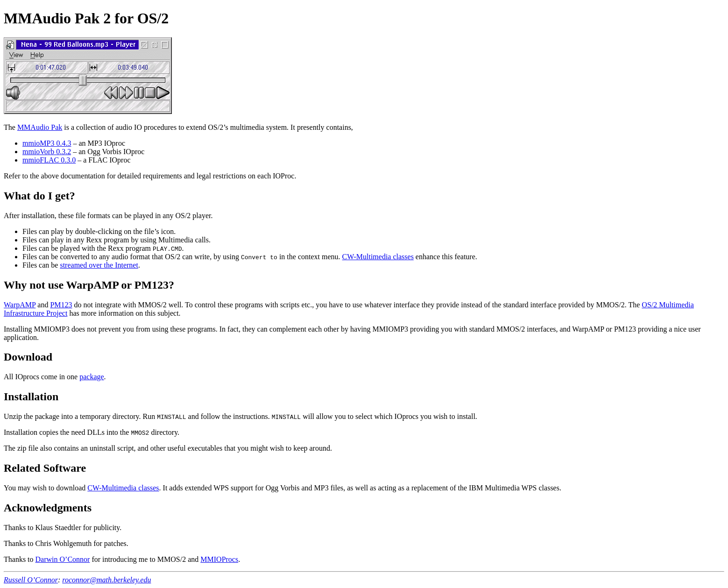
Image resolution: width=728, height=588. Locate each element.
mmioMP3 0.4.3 (47, 143)
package (92, 377)
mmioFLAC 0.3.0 (49, 160)
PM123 (61, 305)
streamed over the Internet (99, 265)
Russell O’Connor (31, 580)
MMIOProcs (219, 559)
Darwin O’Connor (63, 559)
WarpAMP (20, 305)
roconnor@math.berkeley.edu (106, 580)
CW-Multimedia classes (378, 257)
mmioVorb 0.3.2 (47, 152)
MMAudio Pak (40, 127)
